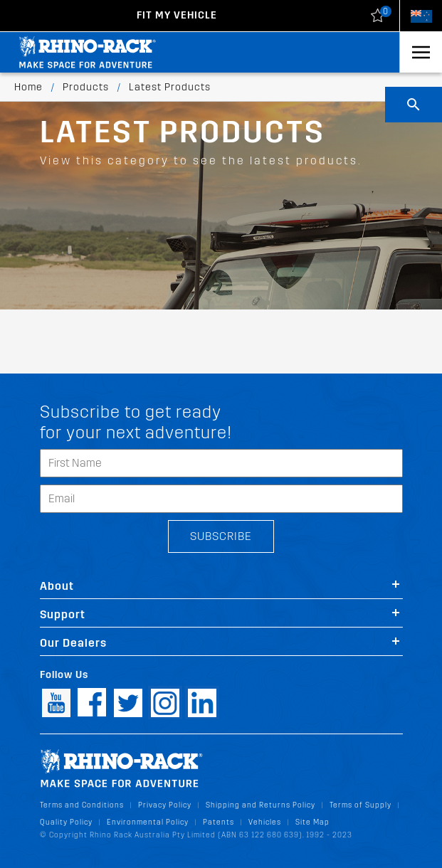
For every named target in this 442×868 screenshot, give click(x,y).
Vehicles (265, 822)
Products (86, 87)
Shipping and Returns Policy (261, 805)
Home (28, 87)
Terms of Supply (361, 805)
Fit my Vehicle (177, 15)
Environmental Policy (148, 822)
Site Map (312, 822)
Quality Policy (66, 822)
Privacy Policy (165, 805)
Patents (219, 822)
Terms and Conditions (82, 805)
